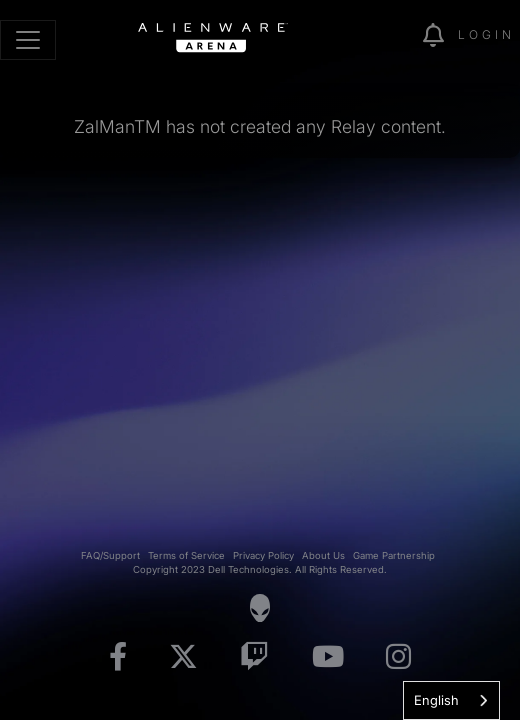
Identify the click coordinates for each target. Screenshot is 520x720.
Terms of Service (186, 555)
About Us (323, 555)
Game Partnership (394, 555)
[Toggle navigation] (28, 40)
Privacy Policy (263, 555)
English (436, 700)
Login (486, 34)
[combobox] (451, 700)
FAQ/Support (110, 555)
